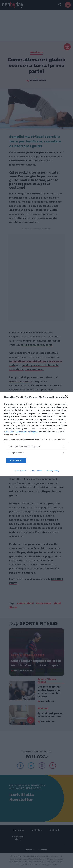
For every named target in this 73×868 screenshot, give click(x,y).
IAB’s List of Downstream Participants (21, 432)
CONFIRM (16, 460)
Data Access (36, 471)
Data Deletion (20, 471)
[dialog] (36, 434)
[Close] (67, 397)
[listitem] (36, 447)
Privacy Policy (53, 471)
